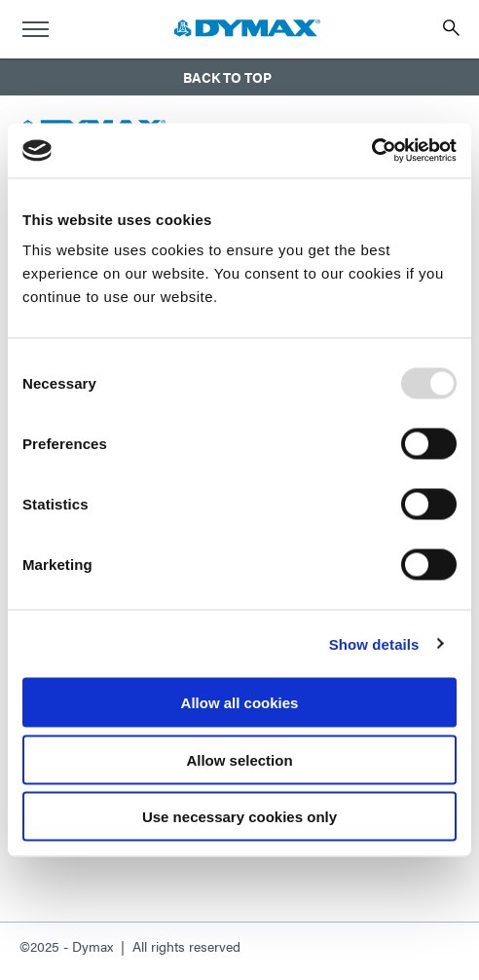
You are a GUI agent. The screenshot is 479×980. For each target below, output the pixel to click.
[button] (239, 77)
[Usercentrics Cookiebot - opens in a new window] (371, 151)
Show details (374, 643)
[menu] (35, 29)
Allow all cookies (240, 703)
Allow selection (239, 759)
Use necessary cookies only (239, 817)
